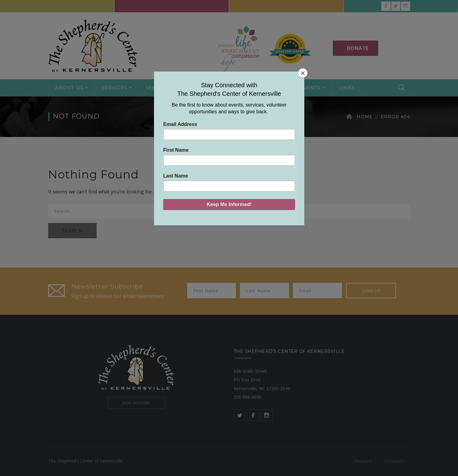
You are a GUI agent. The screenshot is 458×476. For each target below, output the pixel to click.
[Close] (303, 73)
